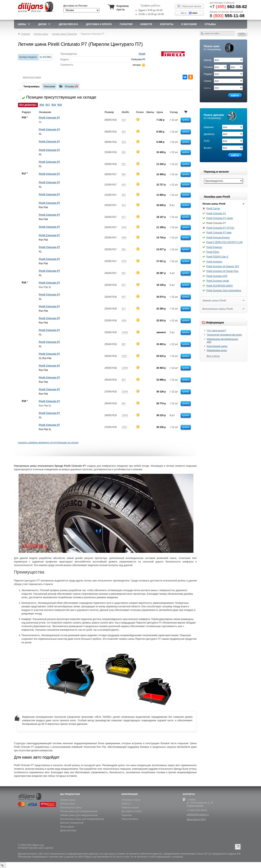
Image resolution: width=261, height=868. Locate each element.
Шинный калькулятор (72, 823)
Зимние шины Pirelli (214, 301)
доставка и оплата (99, 24)
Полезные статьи (131, 800)
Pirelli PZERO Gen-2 (217, 257)
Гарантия (126, 24)
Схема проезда (195, 806)
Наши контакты (130, 819)
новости (146, 24)
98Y (124, 344)
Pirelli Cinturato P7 (49, 118)
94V (124, 132)
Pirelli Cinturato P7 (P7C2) (220, 228)
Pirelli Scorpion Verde (218, 281)
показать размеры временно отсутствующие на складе (48, 443)
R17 (48, 105)
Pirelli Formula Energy (218, 238)
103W (125, 392)
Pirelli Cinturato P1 (216, 213)
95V (124, 185)
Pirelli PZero (213, 252)
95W (124, 321)
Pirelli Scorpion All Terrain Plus (223, 271)
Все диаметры (28, 105)
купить (186, 120)
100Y (124, 356)
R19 (59, 105)
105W (125, 415)
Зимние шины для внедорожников (79, 815)
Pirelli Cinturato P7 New (219, 233)
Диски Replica (68, 24)
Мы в (184, 13)
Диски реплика (68, 830)
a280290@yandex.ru (198, 815)
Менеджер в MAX (196, 819)
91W (124, 227)
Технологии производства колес (224, 335)
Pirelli (142, 54)
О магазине (189, 24)
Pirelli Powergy (214, 247)
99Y (124, 164)
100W (125, 368)
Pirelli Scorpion (214, 262)
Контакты (167, 24)
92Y (124, 285)
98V (124, 249)
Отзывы (210, 24)
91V (124, 120)
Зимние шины (68, 800)
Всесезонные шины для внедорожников (82, 819)
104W (125, 332)
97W (124, 261)
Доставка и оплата (132, 811)
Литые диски (67, 827)
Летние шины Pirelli (214, 204)
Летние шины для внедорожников (79, 811)
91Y (124, 217)
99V (124, 152)
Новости (126, 804)
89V (124, 174)
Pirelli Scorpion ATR (217, 276)
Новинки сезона (130, 808)
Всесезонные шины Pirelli (218, 309)
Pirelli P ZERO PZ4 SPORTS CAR (225, 242)
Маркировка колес (217, 350)
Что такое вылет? (217, 331)
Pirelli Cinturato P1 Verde (220, 218)
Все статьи (213, 356)
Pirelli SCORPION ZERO (220, 286)
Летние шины (68, 804)
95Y (124, 297)
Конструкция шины (217, 346)
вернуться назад (32, 77)
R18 (54, 105)
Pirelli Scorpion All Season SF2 (223, 266)
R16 (42, 105)
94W (124, 238)
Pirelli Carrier (213, 209)
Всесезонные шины (71, 808)
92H (124, 142)
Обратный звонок (192, 6)
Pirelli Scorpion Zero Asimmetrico (224, 291)
